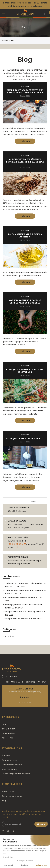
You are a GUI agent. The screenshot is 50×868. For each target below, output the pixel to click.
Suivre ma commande (12, 796)
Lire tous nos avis (25, 703)
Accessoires (7, 738)
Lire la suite (27, 141)
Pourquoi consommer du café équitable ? (25, 371)
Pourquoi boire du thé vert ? (25, 439)
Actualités (9, 636)
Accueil (5, 40)
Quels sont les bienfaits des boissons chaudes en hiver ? (25, 91)
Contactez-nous (10, 760)
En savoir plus (8, 857)
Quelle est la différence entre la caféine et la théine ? (25, 162)
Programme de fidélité (12, 765)
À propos (6, 756)
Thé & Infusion (9, 729)
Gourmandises (9, 733)
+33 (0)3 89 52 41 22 (17, 544)
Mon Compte (8, 792)
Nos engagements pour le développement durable (25, 302)
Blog (4, 801)
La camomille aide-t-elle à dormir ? (25, 235)
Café (4, 724)
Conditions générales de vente (16, 774)
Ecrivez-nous (12, 676)
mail (16, 547)
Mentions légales (10, 769)
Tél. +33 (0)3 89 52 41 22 (17, 682)
